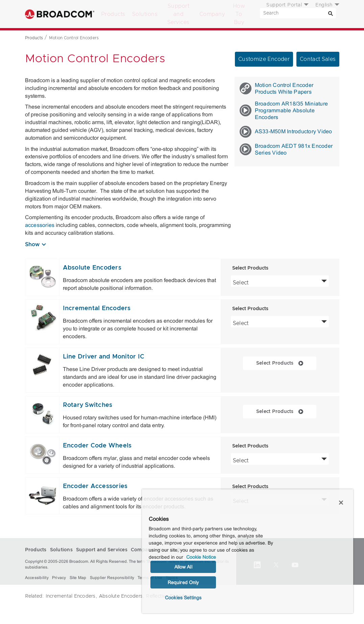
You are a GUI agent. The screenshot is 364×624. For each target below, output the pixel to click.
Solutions (145, 14)
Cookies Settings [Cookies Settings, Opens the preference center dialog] (183, 598)
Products (113, 14)
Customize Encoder (264, 59)
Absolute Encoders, (122, 596)
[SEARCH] (298, 13)
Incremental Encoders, (71, 596)
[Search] (331, 13)
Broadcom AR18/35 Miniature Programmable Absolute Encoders (284, 110)
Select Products (286, 363)
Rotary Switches (88, 405)
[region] (248, 551)
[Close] (341, 503)
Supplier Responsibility (112, 578)
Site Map (78, 578)
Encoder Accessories (95, 486)
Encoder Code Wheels (97, 446)
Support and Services (178, 14)
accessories (40, 225)
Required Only (183, 582)
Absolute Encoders (92, 268)
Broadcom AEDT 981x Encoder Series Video (286, 149)
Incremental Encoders (97, 308)
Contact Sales (318, 59)
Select (280, 282)
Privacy (59, 578)
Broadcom (60, 14)
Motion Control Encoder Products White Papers (277, 88)
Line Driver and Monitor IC (104, 357)
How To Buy (239, 14)
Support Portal (284, 5)
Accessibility (37, 578)
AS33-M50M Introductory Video (286, 132)
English (324, 5)
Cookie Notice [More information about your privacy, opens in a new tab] (201, 557)
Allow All (183, 567)
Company (212, 14)
